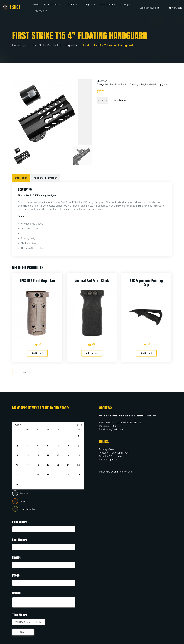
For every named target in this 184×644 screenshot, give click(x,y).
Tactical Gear (106, 5)
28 (68, 475)
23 (17, 475)
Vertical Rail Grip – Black (92, 281)
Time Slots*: (19, 615)
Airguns (88, 5)
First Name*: (20, 522)
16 (17, 465)
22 (78, 465)
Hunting (124, 5)
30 (17, 484)
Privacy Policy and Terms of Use (116, 472)
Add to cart (120, 100)
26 (48, 475)
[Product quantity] (102, 100)
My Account (41, 11)
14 (68, 455)
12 (48, 455)
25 (38, 475)
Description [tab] (21, 178)
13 (58, 455)
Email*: (16, 558)
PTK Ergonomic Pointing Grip (146, 283)
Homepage (19, 45)
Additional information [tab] (45, 178)
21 (68, 465)
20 (58, 465)
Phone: (16, 575)
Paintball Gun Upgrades (157, 84)
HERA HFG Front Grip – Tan (37, 281)
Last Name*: (19, 540)
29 (78, 475)
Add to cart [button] (37, 353)
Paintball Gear (51, 5)
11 (38, 455)
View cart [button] (175, 8)
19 (48, 465)
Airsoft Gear (71, 5)
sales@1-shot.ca (114, 429)
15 (78, 455)
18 (38, 465)
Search (158, 8)
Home (36, 5)
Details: (17, 593)
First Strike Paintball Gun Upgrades (55, 45)
